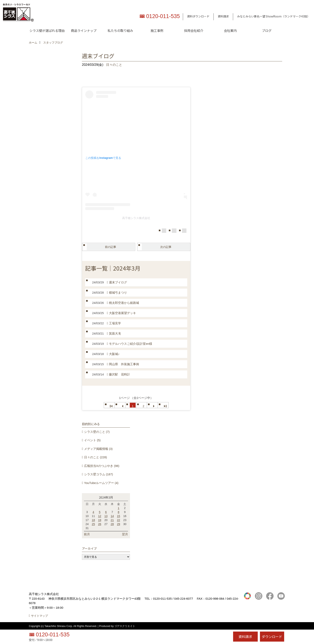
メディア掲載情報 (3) (98, 449)
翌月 (125, 534)
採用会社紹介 (194, 30)
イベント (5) (92, 440)
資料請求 (223, 16)
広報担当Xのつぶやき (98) (102, 466)
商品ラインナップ (84, 30)
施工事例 (157, 30)
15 (119, 516)
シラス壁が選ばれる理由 (47, 30)
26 (100, 524)
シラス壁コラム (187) (99, 474)
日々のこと (114, 65)
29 (119, 524)
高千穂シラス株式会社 (136, 218)
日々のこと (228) (96, 457)
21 (112, 520)
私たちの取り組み (120, 30)
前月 (87, 534)
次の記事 (166, 247)
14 (112, 516)
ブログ (267, 30)
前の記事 (111, 247)
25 (93, 524)
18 (93, 520)
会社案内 (230, 30)
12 (100, 516)
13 (106, 516)
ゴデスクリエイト (125, 626)
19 (100, 520)
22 (119, 520)
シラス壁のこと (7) (97, 432)
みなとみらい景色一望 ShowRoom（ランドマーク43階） (274, 16)
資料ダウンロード (198, 16)
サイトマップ (39, 616)
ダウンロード (272, 636)
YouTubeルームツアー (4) (101, 483)
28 (112, 524)
